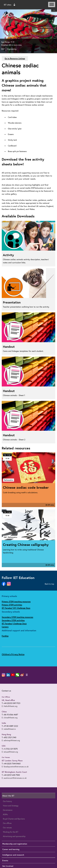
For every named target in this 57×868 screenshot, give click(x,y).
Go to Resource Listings (15, 58)
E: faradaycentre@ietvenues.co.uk (15, 767)
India (4, 723)
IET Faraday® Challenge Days (14, 623)
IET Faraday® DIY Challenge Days (16, 608)
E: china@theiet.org (10, 718)
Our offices (7, 823)
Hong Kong (6, 734)
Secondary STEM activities (13, 620)
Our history (7, 801)
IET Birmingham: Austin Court (14, 772)
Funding (5, 636)
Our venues (7, 828)
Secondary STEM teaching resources (17, 617)
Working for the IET (11, 832)
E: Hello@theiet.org (10, 706)
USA (4, 746)
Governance (8, 810)
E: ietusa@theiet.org (10, 752)
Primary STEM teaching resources (16, 601)
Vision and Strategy (11, 806)
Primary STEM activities (12, 605)
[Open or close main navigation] (52, 4)
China (4, 712)
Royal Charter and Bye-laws (14, 819)
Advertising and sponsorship (14, 836)
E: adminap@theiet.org (11, 740)
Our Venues (6, 757)
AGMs (5, 814)
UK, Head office (8, 700)
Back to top (49, 584)
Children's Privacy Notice (13, 654)
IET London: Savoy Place (12, 761)
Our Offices (6, 697)
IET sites (10, 5)
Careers (5, 627)
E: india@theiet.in (9, 729)
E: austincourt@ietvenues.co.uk (14, 778)
